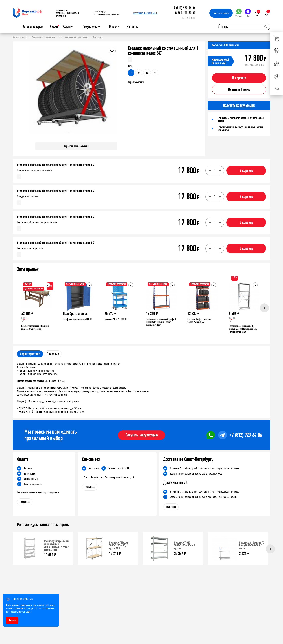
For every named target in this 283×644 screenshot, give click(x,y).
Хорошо (12, 620)
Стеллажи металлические (43, 37)
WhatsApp (239, 13)
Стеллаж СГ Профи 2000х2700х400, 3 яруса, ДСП (118, 545)
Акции (54, 27)
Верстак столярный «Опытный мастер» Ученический (35, 328)
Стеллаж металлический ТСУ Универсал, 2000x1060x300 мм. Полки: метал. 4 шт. (243, 329)
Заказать (221, 13)
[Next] (264, 308)
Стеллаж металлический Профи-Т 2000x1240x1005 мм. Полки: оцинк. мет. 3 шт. (161, 322)
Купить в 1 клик (239, 89)
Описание (53, 354)
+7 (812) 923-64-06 (184, 8)
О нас (112, 27)
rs (147, 73)
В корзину (239, 78)
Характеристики (30, 354)
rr (139, 73)
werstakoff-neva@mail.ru (145, 13)
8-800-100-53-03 (185, 13)
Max (248, 13)
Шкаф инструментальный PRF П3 (77, 319)
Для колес (97, 37)
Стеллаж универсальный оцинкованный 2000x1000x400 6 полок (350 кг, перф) (56, 545)
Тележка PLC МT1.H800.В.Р (116, 319)
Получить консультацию (141, 435)
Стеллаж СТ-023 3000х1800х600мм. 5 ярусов (185, 545)
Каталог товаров (32, 27)
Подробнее (25, 502)
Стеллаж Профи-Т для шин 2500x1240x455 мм (199, 321)
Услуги (67, 27)
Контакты (132, 27)
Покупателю (90, 27)
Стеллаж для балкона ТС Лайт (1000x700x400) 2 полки (251, 545)
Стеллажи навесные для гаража (74, 37)
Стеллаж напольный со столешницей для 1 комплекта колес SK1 (56, 165)
